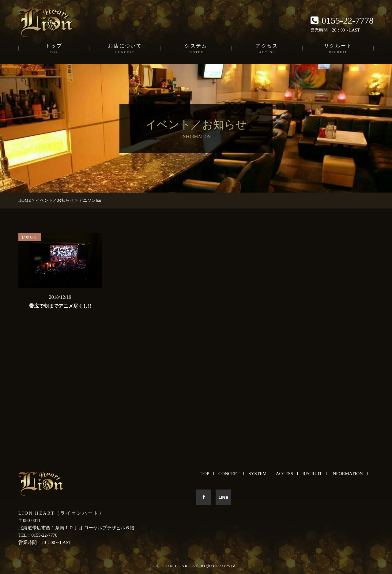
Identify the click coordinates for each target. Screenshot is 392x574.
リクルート (338, 49)
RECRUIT (312, 474)
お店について (125, 49)
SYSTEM (257, 474)
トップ (54, 49)
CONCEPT (229, 474)
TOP (205, 474)
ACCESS (285, 474)
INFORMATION (347, 474)
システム (196, 49)
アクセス (267, 49)
